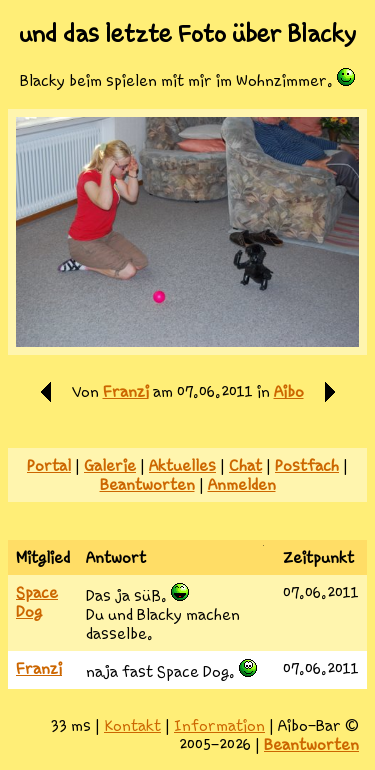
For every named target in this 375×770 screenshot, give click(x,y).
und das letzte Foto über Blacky (187, 34)
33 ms (71, 725)
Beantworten (147, 484)
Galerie (110, 465)
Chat (245, 465)
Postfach (307, 465)
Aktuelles (182, 465)
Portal (49, 465)
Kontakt (132, 725)
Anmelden (242, 484)
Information (219, 725)
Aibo (289, 391)
